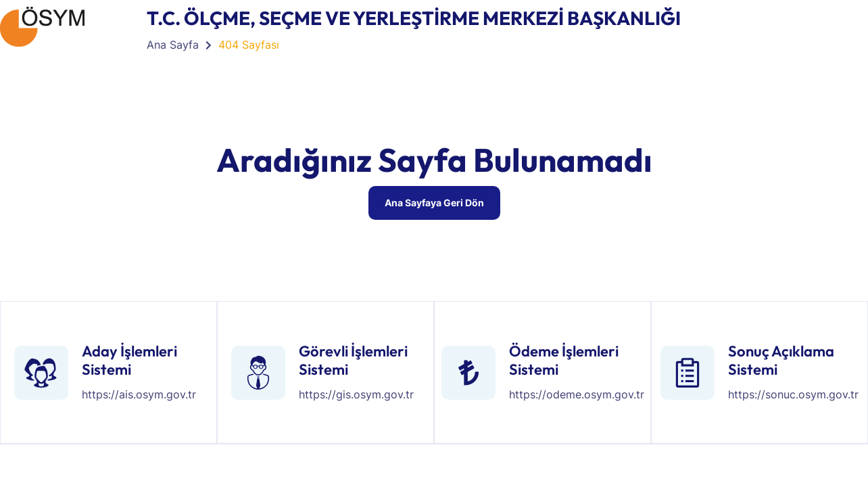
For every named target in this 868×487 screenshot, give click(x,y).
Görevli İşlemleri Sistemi (353, 360)
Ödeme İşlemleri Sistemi (564, 360)
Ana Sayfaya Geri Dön (434, 203)
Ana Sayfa (173, 45)
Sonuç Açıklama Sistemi (781, 360)
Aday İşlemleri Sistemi (129, 360)
